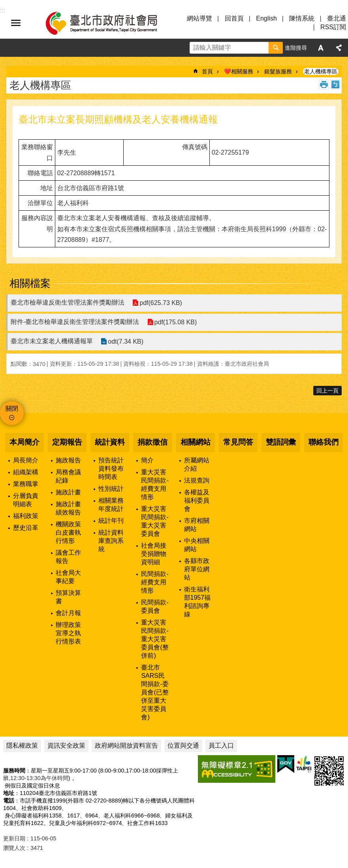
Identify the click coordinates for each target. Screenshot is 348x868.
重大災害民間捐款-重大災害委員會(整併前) (155, 639)
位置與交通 (183, 745)
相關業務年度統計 (111, 505)
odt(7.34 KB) (126, 341)
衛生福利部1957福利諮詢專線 (198, 602)
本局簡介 (24, 442)
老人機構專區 (321, 71)
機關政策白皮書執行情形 (68, 532)
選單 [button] (16, 23)
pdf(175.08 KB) (175, 322)
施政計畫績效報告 (68, 508)
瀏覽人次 (14, 848)
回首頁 (234, 18)
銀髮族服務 (278, 71)
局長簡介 (26, 460)
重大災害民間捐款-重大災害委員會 (155, 521)
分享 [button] (339, 48)
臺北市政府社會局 (111, 23)
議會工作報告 (68, 557)
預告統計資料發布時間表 (111, 469)
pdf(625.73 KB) (161, 303)
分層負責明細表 (26, 500)
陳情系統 (302, 18)
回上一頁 (327, 391)
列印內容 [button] (324, 84)
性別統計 (111, 489)
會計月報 (68, 613)
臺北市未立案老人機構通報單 (52, 341)
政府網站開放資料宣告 (126, 745)
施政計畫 (68, 492)
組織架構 (26, 472)
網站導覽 (199, 18)
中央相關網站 (197, 545)
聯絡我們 (324, 442)
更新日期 (14, 838)
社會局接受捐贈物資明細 (154, 554)
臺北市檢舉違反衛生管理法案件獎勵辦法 (68, 302)
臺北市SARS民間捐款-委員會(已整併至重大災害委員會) (155, 692)
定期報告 (67, 442)
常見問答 (238, 442)
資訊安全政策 (66, 745)
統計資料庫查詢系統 (111, 541)
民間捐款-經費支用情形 (155, 582)
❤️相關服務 (239, 71)
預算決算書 (68, 597)
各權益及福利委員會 (197, 500)
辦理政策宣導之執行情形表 (68, 633)
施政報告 (68, 460)
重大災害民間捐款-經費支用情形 (155, 485)
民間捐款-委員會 (155, 606)
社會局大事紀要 (68, 577)
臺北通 (337, 18)
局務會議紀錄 (68, 476)
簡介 (147, 460)
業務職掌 (26, 484)
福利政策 (26, 516)
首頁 (207, 71)
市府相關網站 (197, 525)
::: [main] (9, 63)
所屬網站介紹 (197, 464)
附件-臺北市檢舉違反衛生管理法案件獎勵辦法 (75, 322)
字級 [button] (321, 48)
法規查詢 (197, 480)
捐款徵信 (152, 442)
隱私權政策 (22, 745)
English (266, 18)
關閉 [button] (12, 409)
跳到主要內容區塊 (4, 4)
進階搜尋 (296, 48)
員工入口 (221, 745)
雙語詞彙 (281, 442)
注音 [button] (335, 84)
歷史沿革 (26, 528)
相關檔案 (30, 283)
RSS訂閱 (333, 27)
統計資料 (110, 442)
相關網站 (196, 442)
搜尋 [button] (276, 48)
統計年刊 (111, 521)
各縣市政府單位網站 (197, 569)
